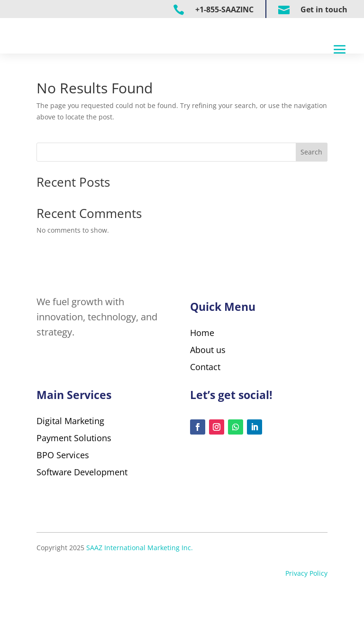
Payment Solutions (75, 484)
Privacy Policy (306, 620)
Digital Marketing (70, 467)
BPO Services (63, 501)
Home (202, 368)
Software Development (82, 518)
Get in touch (324, 9)
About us (208, 385)
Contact (205, 402)
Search (311, 187)
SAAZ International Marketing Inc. (140, 594)
